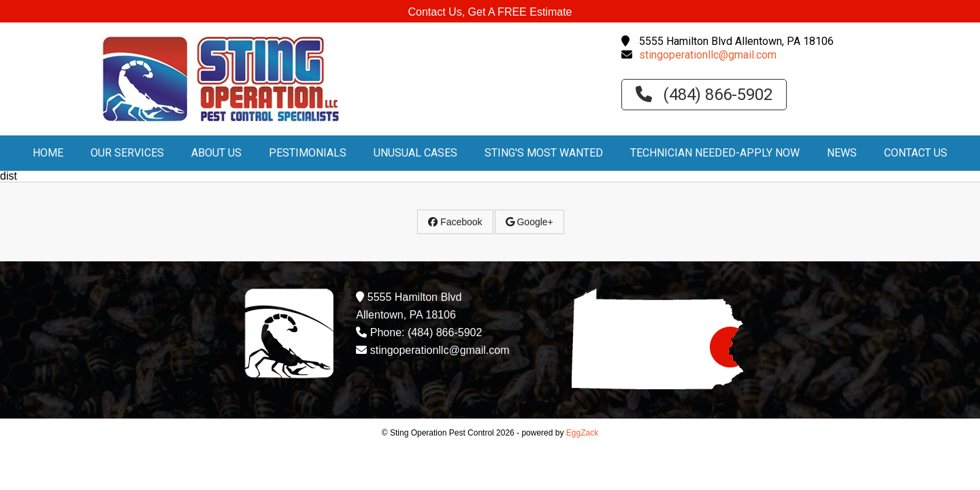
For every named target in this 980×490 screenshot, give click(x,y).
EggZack (582, 433)
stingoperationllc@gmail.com (708, 55)
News (842, 153)
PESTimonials (308, 153)
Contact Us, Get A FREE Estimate (490, 12)
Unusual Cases (415, 153)
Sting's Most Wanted (544, 153)
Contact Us (916, 153)
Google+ (529, 222)
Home (48, 153)
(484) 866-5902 (704, 95)
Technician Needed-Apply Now (715, 153)
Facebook (455, 222)
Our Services (127, 153)
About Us (216, 153)
